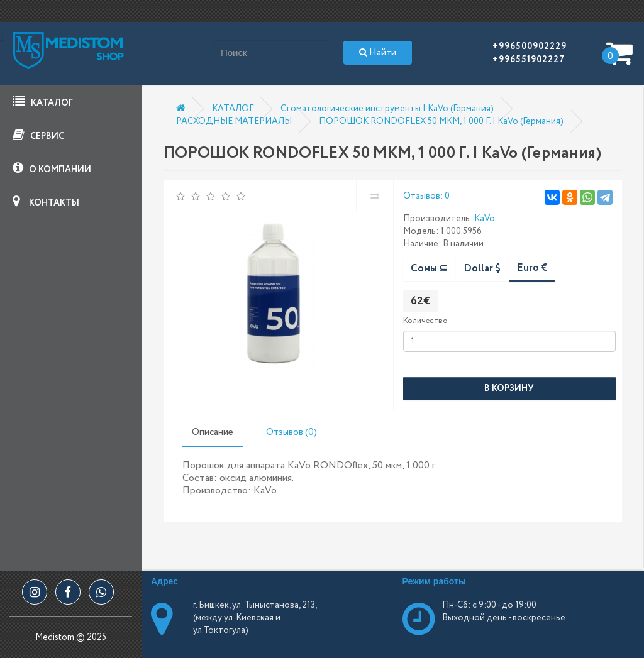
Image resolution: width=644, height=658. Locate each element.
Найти (378, 53)
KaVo (485, 219)
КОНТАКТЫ (46, 202)
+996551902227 (529, 60)
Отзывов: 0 (426, 196)
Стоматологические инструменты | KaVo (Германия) (387, 109)
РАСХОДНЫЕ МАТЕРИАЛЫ (234, 121)
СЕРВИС (38, 135)
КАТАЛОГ (43, 102)
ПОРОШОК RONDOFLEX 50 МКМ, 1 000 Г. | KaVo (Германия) (441, 121)
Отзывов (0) (291, 432)
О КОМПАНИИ (52, 169)
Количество (425, 321)
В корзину (509, 388)
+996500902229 (530, 47)
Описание (213, 432)
